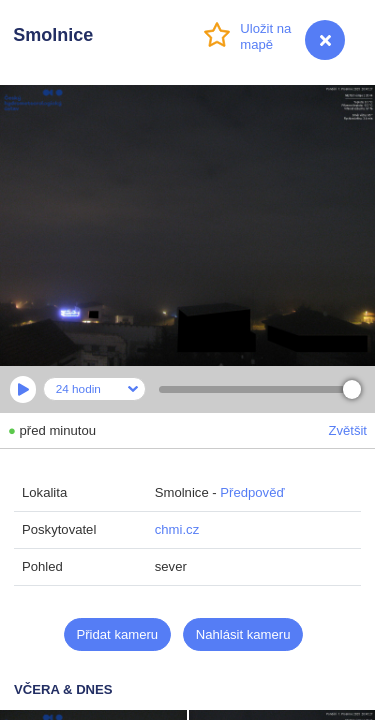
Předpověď (252, 492)
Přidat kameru (118, 634)
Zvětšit (347, 430)
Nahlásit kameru (243, 634)
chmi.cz (177, 529)
